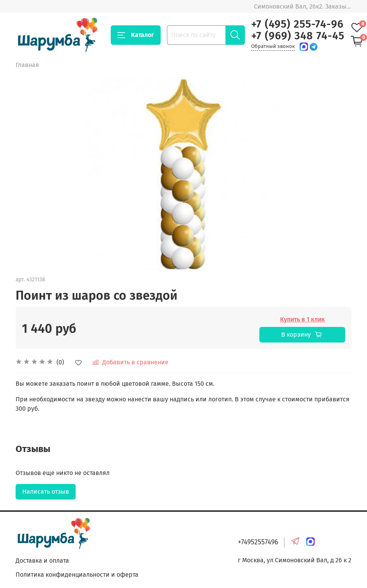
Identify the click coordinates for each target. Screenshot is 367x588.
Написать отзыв (46, 492)
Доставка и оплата (42, 561)
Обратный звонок (273, 46)
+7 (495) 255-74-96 (297, 24)
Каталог (136, 35)
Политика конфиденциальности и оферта (77, 575)
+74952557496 (258, 542)
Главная (27, 65)
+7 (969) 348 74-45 (298, 36)
